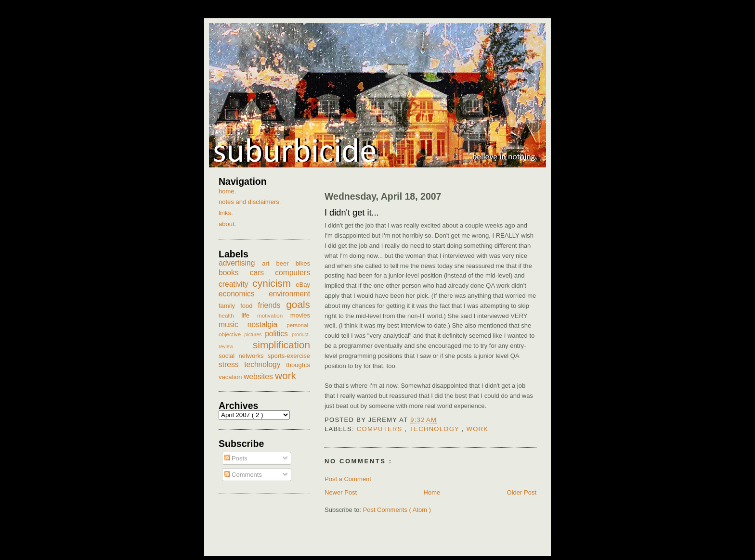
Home (432, 492)
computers (381, 429)
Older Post (522, 492)
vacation (231, 377)
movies (300, 315)
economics (244, 294)
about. (227, 224)
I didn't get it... (352, 213)
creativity (235, 284)
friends (272, 305)
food (249, 306)
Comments (243, 475)
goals (298, 304)
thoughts (298, 365)
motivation (274, 315)
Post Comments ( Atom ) (397, 510)
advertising (240, 263)
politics (278, 334)
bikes (303, 263)
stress (231, 364)
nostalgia (267, 325)
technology (436, 429)
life (249, 315)
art (269, 263)
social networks (243, 356)
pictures (254, 335)
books (234, 273)
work (478, 429)
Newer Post (341, 492)
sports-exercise (289, 356)
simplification (281, 345)
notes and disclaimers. (250, 202)
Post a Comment (348, 479)
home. (227, 191)
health (230, 315)
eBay (303, 285)
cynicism (274, 283)
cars (263, 273)
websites (259, 376)
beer (286, 263)
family (229, 306)
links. (226, 213)
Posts (236, 458)
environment (289, 294)
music (233, 325)
